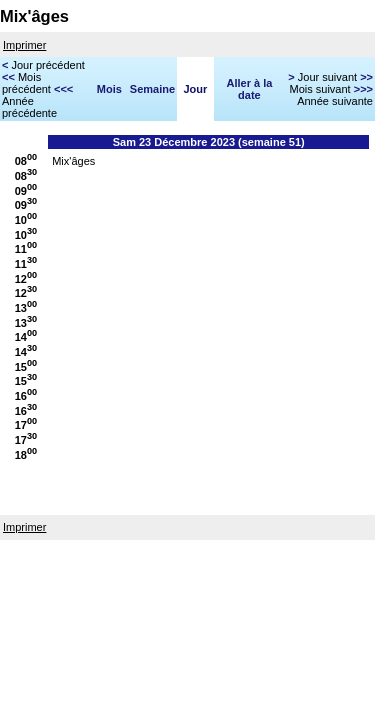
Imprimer (24, 45)
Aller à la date (250, 89)
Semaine (152, 89)
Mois (109, 89)
